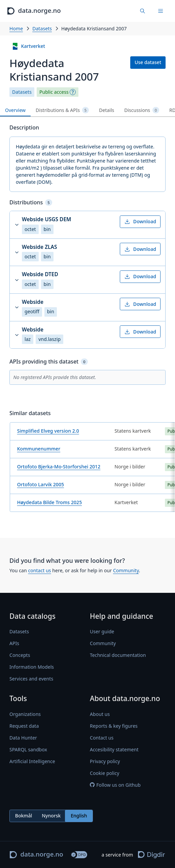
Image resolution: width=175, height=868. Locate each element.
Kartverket (28, 46)
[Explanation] (73, 92)
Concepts (20, 655)
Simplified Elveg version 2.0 (48, 431)
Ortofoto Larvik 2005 (41, 484)
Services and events (31, 679)
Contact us (102, 738)
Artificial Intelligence (32, 761)
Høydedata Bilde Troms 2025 (50, 502)
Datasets (42, 28)
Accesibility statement (114, 749)
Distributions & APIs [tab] (62, 110)
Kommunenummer (39, 449)
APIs (14, 643)
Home (16, 28)
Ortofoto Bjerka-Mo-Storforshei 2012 (59, 467)
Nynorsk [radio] (51, 816)
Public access (54, 92)
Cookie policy (105, 773)
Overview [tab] (15, 110)
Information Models (32, 667)
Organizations (25, 714)
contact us (39, 570)
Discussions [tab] (142, 110)
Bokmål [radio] (24, 816)
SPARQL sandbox (28, 749)
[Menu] (161, 11)
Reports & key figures (114, 726)
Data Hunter (23, 738)
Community (126, 570)
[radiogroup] (51, 816)
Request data (24, 726)
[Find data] (143, 11)
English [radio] (79, 816)
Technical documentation (118, 655)
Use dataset (148, 62)
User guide (102, 631)
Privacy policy (105, 761)
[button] (87, 225)
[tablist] (87, 110)
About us (100, 714)
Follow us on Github (115, 785)
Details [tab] (107, 110)
